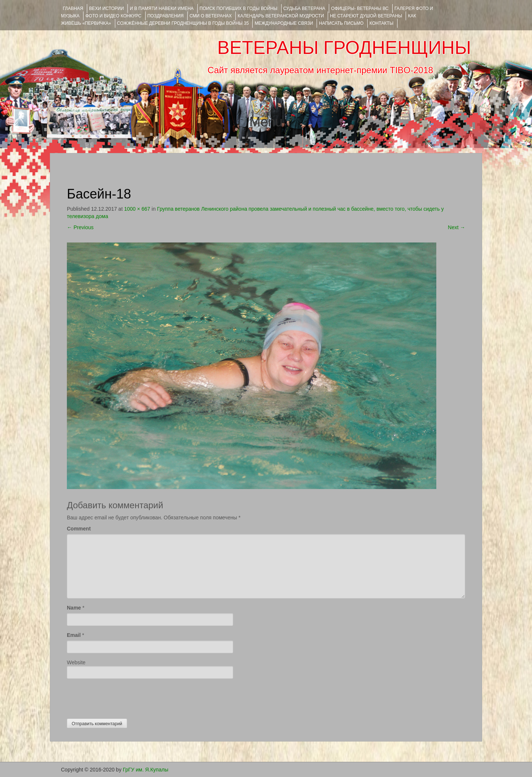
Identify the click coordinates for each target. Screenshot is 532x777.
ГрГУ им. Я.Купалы (146, 770)
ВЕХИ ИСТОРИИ (106, 9)
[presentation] (123, 697)
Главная (73, 9)
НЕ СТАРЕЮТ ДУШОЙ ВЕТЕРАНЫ (366, 16)
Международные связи (284, 23)
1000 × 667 (137, 209)
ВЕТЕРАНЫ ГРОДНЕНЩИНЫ (344, 48)
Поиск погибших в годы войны (238, 9)
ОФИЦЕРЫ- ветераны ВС (360, 9)
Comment (79, 529)
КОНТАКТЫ (381, 23)
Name (74, 608)
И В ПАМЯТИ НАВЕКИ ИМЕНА (162, 9)
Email (74, 635)
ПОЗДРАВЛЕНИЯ (166, 16)
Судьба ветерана (304, 9)
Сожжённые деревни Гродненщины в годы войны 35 (183, 23)
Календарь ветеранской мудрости (281, 16)
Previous (80, 227)
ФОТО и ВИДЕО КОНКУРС (113, 16)
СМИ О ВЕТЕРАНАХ (211, 16)
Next (456, 227)
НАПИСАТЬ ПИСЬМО (341, 23)
